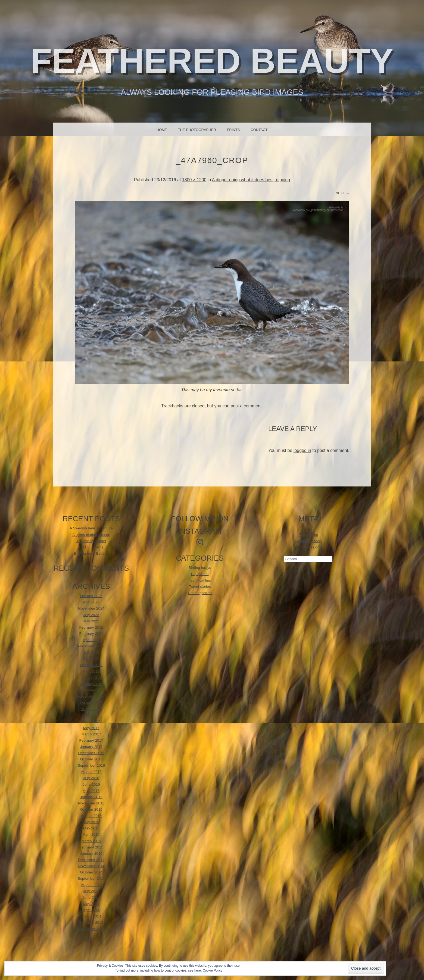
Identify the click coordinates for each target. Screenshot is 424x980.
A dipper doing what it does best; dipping (251, 180)
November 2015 (91, 803)
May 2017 (91, 728)
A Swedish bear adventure (91, 528)
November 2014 (91, 866)
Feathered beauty (212, 61)
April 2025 (91, 602)
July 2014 (91, 891)
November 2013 (91, 929)
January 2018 (91, 684)
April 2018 (91, 671)
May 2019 (91, 659)
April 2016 (91, 791)
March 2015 (91, 841)
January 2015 (91, 853)
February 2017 (91, 740)
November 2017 (91, 696)
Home (162, 130)
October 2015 (91, 809)
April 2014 (91, 910)
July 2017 (91, 715)
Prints (233, 130)
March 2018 (91, 678)
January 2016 (91, 797)
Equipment (200, 574)
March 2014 (91, 916)
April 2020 (91, 640)
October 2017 (91, 703)
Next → (342, 193)
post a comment (246, 406)
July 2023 (91, 615)
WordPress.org (308, 547)
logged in (302, 450)
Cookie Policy (213, 970)
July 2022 (91, 621)
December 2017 (91, 690)
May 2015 (91, 828)
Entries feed (308, 535)
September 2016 (91, 765)
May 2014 (91, 904)
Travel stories (200, 587)
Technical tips (200, 580)
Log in (308, 528)
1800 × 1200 (194, 180)
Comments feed (308, 541)
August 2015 (91, 816)
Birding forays (200, 568)
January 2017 (91, 747)
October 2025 (91, 596)
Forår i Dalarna (91, 547)
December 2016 (91, 753)
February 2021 (91, 634)
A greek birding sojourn (91, 535)
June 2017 (91, 721)
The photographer (197, 130)
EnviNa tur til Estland (91, 553)
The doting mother (91, 541)
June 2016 (91, 784)
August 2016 (91, 772)
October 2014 (91, 872)
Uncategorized (200, 593)
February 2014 (91, 923)
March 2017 (91, 734)
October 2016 (91, 759)
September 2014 (91, 878)
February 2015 (91, 847)
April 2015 (91, 834)
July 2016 (91, 778)
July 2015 (91, 822)
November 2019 (91, 646)
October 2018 (91, 665)
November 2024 (91, 608)
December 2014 (91, 860)
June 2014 (91, 898)
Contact (259, 130)
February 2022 (91, 627)
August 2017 (91, 709)
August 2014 (91, 885)
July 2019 (91, 652)
